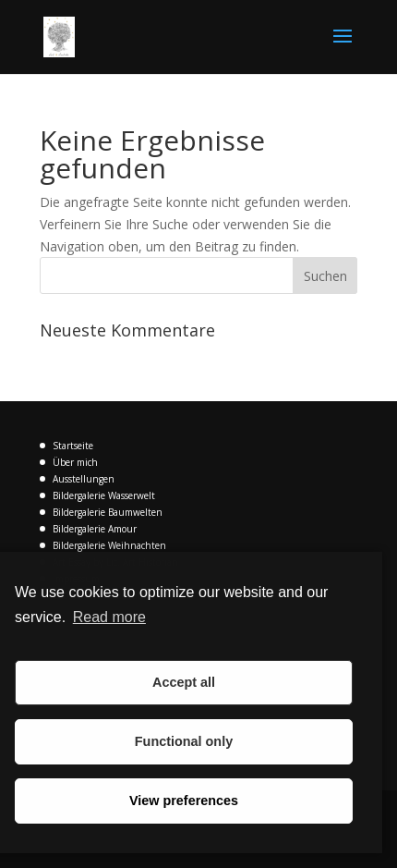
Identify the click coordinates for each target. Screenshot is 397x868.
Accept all (184, 682)
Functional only (184, 741)
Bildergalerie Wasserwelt (104, 495)
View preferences (184, 801)
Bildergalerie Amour (95, 529)
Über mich (75, 462)
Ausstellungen (84, 479)
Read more (109, 617)
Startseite (73, 446)
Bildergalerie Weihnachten (109, 545)
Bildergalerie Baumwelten (108, 512)
